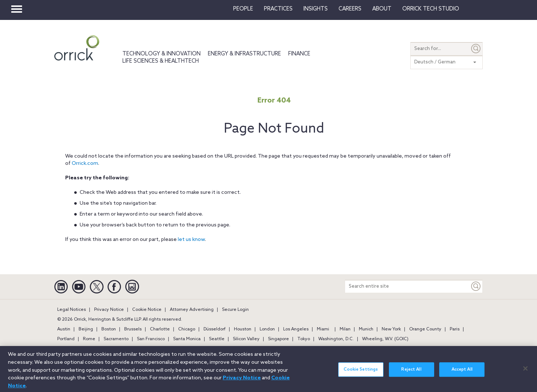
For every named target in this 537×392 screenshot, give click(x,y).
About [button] (382, 9)
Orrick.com (85, 164)
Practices (278, 9)
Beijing (86, 329)
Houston (243, 329)
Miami (323, 329)
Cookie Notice (147, 310)
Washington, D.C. (336, 339)
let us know (191, 240)
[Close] (525, 372)
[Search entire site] (407, 286)
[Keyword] (476, 286)
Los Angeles (296, 329)
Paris (455, 329)
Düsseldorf (215, 329)
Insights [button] (316, 9)
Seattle (217, 339)
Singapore (278, 339)
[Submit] (476, 49)
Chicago (187, 329)
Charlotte (160, 329)
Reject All (411, 373)
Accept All (462, 373)
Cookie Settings (361, 373)
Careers (350, 9)
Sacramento (116, 339)
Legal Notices (72, 310)
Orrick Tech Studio (431, 9)
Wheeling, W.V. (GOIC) (385, 339)
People (243, 9)
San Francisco (151, 339)
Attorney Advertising (192, 310)
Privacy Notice (109, 310)
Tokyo (304, 339)
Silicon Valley (246, 339)
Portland (66, 339)
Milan (345, 329)
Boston (109, 329)
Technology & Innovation (161, 54)
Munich (366, 329)
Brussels (133, 329)
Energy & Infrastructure (244, 54)
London (267, 329)
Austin (64, 329)
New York (391, 329)
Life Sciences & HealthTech (161, 61)
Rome (89, 339)
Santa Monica (187, 339)
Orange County (425, 329)
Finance (299, 54)
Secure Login (235, 310)
